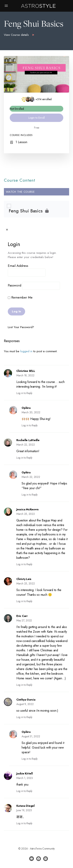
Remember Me (20, 297)
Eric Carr (22, 616)
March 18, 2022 (25, 375)
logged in (26, 351)
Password (15, 285)
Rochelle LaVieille (28, 440)
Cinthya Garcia (26, 700)
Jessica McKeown (27, 509)
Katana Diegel (26, 806)
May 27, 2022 (24, 620)
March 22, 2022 (26, 445)
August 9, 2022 (25, 704)
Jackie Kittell (25, 773)
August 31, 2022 (31, 736)
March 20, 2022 (31, 412)
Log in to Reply (24, 393)
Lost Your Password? (21, 327)
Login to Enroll (37, 118)
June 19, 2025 (24, 810)
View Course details (19, 35)
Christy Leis (24, 579)
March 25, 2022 (26, 514)
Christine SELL (26, 371)
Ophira (26, 408)
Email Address (18, 266)
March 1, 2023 (25, 778)
